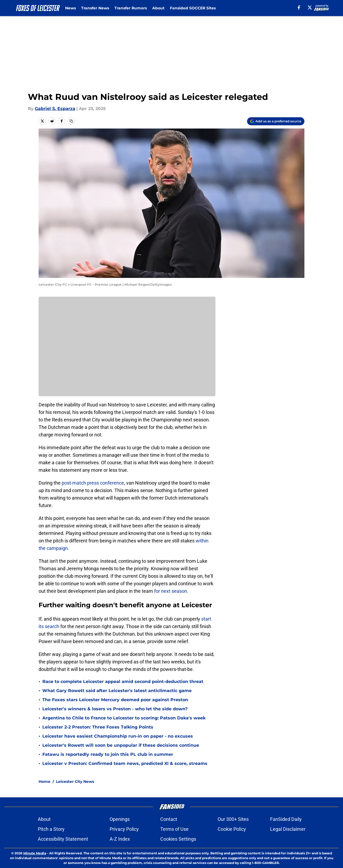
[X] (310, 7)
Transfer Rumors (131, 8)
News (70, 8)
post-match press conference (93, 483)
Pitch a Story (51, 829)
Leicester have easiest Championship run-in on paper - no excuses (118, 736)
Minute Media (35, 853)
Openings (120, 819)
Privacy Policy (124, 829)
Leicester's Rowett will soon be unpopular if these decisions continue (121, 745)
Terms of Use (174, 829)
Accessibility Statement (63, 839)
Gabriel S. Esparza (55, 109)
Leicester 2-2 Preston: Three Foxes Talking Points (98, 727)
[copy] (71, 121)
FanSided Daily (286, 819)
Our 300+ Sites (233, 819)
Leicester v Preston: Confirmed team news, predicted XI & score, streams (125, 763)
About (158, 8)
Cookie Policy (232, 829)
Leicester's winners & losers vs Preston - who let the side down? (115, 709)
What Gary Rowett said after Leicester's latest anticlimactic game (117, 691)
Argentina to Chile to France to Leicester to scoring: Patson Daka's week (124, 718)
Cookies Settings (178, 839)
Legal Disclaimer (288, 829)
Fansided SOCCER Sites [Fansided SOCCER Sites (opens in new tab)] (193, 8)
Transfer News (95, 8)
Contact (169, 819)
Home (44, 782)
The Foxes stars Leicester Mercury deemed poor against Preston (115, 700)
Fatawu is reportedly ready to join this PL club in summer (108, 754)
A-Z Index (120, 839)
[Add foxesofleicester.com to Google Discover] (276, 121)
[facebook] (299, 7)
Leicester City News (75, 782)
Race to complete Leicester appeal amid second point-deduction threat (123, 682)
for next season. (171, 591)
